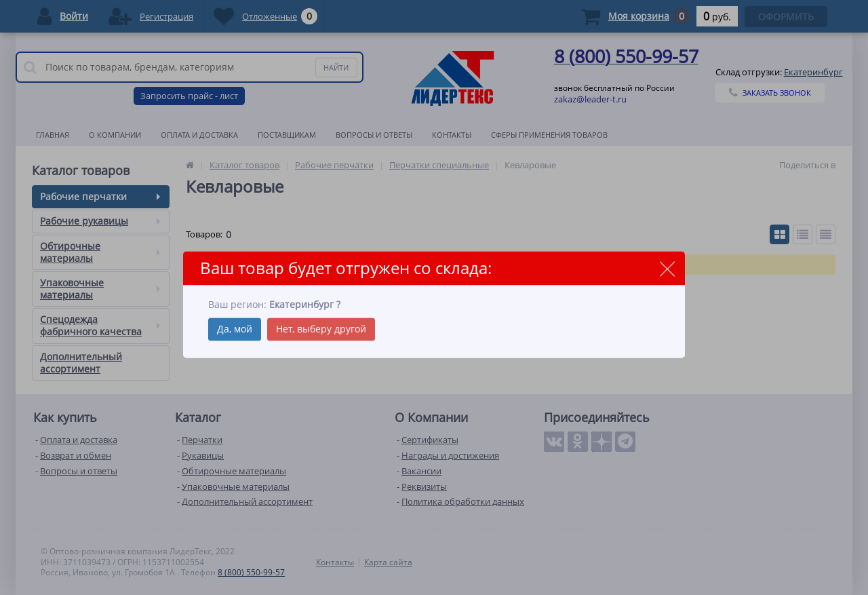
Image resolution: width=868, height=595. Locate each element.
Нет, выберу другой (321, 329)
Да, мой (235, 329)
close (667, 269)
